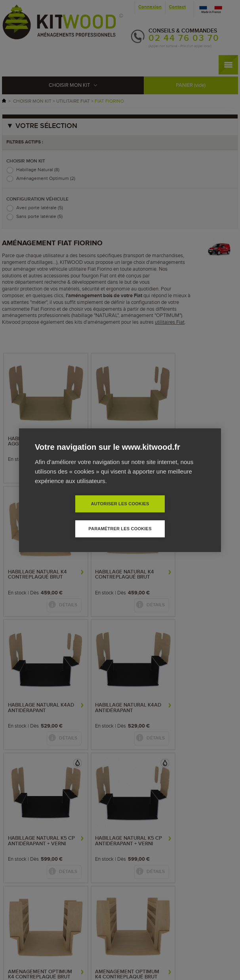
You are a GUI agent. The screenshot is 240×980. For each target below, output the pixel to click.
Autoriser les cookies (74, 516)
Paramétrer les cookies (165, 516)
